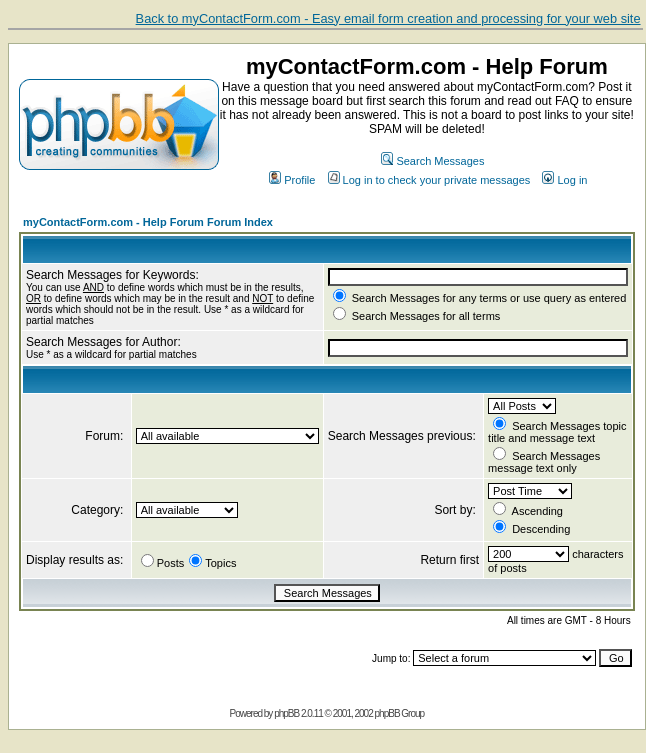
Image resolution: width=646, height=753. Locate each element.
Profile (292, 180)
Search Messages (432, 161)
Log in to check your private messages (429, 180)
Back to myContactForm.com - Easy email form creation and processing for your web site (388, 18)
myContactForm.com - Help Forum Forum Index (148, 222)
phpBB (286, 713)
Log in (564, 180)
